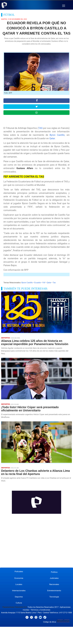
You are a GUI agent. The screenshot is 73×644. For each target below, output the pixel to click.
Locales (19, 584)
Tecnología (54, 597)
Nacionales (54, 584)
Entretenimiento (54, 591)
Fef (44, 283)
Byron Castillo (57, 135)
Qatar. (52, 138)
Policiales (19, 571)
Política (54, 572)
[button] (64, 6)
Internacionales (19, 591)
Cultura (19, 603)
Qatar (49, 283)
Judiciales (54, 578)
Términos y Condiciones (40, 610)
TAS (40, 128)
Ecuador (38, 283)
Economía (19, 578)
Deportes (19, 597)
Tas (54, 283)
